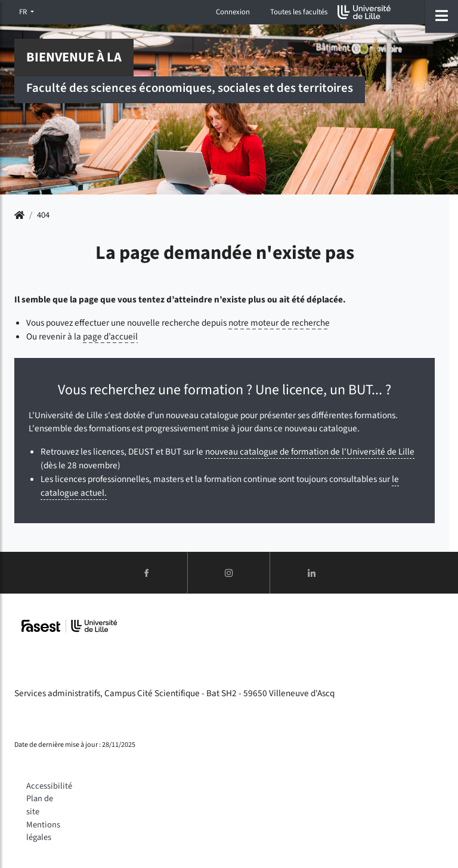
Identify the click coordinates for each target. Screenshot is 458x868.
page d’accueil (110, 336)
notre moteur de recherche (279, 323)
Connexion (233, 12)
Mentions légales (43, 831)
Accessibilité (49, 786)
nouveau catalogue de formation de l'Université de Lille (310, 452)
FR (24, 12)
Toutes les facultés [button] (299, 12)
